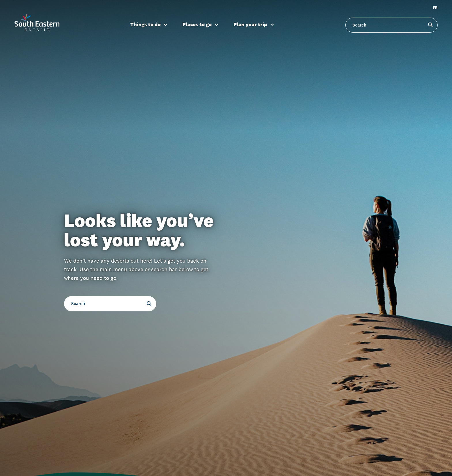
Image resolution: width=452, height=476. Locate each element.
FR (435, 8)
